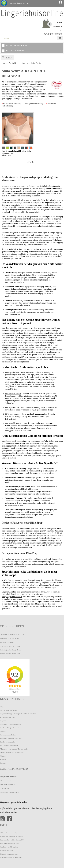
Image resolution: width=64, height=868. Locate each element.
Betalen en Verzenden (8, 742)
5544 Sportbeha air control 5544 (17, 372)
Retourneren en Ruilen (8, 735)
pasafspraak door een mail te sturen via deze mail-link (24, 83)
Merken (3, 756)
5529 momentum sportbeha (15, 414)
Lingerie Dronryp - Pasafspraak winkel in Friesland (18, 714)
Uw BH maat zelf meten (9, 710)
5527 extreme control (13, 393)
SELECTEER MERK (13, 51)
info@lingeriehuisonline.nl (12, 597)
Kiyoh (15, 692)
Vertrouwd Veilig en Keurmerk (11, 738)
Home (4, 63)
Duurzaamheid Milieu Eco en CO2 (12, 840)
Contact (3, 763)
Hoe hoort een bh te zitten (9, 847)
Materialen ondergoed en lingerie (12, 836)
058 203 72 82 (19, 634)
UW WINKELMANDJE (52, 34)
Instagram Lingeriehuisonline (10, 724)
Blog (2, 707)
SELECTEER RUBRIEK (14, 45)
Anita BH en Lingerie (19, 63)
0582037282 (31, 594)
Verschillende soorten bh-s (9, 843)
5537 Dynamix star (12, 407)
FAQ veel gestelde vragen (9, 745)
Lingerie (3, 721)
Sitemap (3, 759)
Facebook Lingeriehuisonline (10, 728)
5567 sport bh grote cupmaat (16, 423)
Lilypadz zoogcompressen (9, 854)
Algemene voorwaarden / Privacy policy (14, 749)
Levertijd (3, 731)
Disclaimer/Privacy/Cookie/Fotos (12, 752)
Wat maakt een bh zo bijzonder (11, 833)
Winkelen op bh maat (8, 717)
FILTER (7, 57)
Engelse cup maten (7, 850)
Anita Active (36, 63)
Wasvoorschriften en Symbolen (11, 857)
